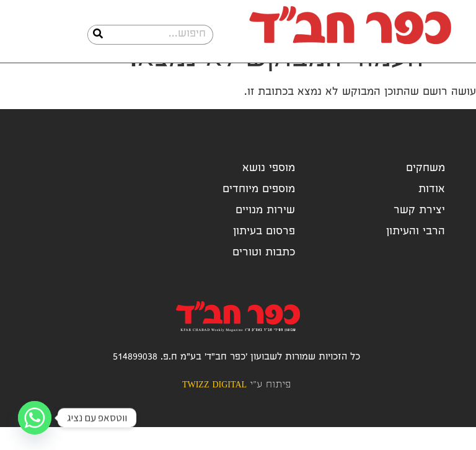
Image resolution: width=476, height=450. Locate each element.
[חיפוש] (98, 35)
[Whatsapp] (35, 418)
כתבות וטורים (264, 276)
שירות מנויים (265, 234)
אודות (432, 213)
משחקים (425, 192)
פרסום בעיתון (264, 255)
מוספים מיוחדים (259, 213)
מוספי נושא (269, 192)
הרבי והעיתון (416, 255)
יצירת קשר (419, 234)
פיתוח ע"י (236, 408)
